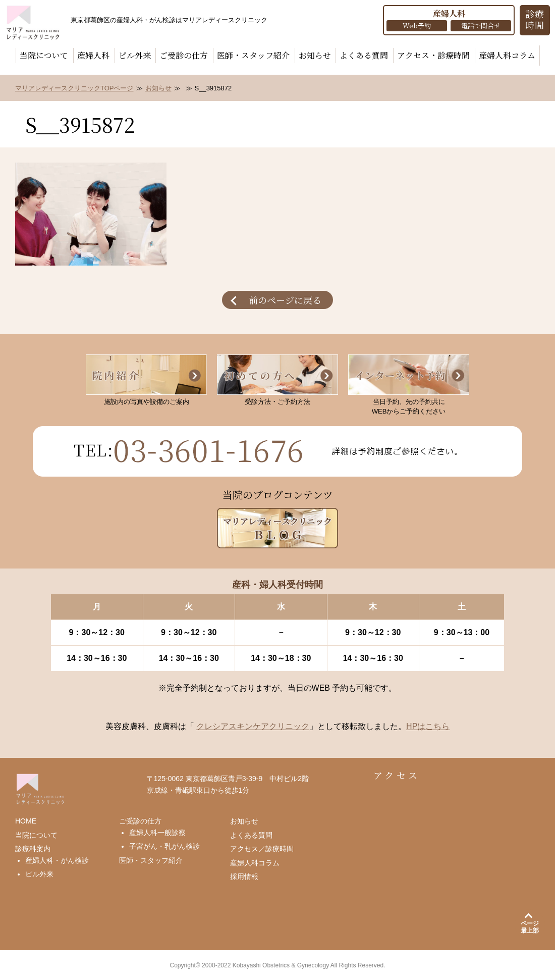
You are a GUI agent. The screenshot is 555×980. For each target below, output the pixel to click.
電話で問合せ (481, 25)
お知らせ (315, 55)
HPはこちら (428, 726)
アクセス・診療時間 (433, 55)
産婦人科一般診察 (157, 833)
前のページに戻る (285, 300)
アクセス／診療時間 (262, 849)
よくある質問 (364, 55)
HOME (26, 821)
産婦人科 (93, 55)
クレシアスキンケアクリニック (253, 726)
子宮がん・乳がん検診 (164, 846)
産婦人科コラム (507, 55)
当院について (44, 55)
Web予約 (417, 25)
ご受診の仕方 (184, 55)
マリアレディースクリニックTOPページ (74, 88)
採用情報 (244, 876)
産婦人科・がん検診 (57, 860)
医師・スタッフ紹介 (253, 55)
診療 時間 (535, 19)
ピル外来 (135, 55)
